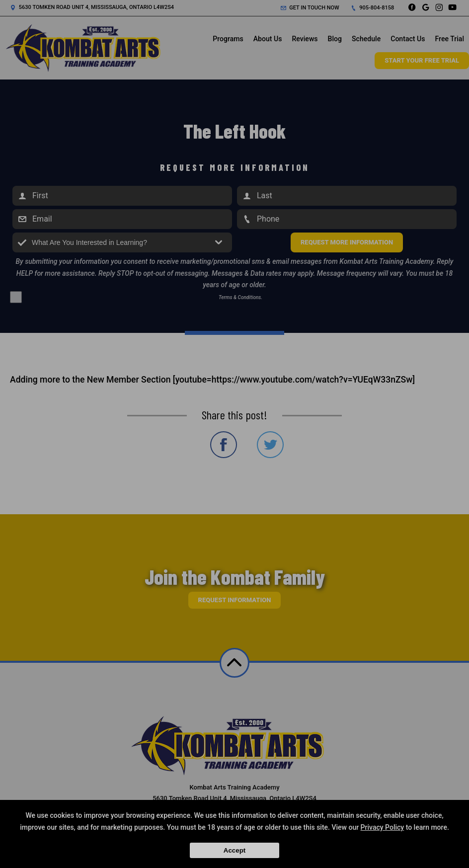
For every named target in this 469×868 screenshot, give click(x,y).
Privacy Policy (383, 827)
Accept (234, 850)
